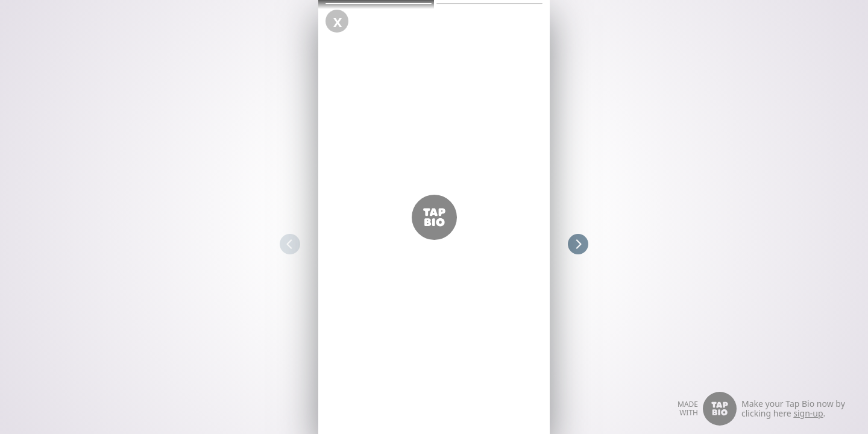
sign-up (808, 413)
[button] (379, 4)
